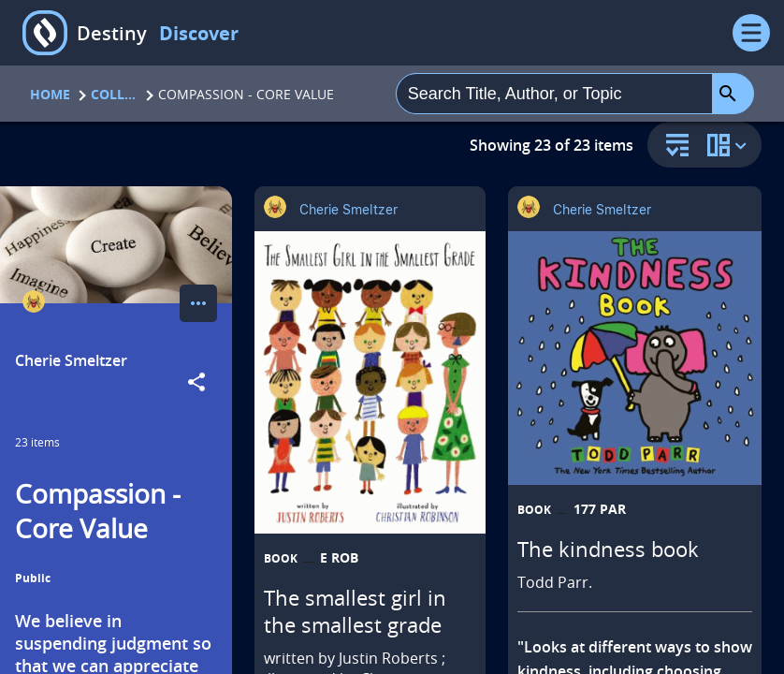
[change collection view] (730, 145)
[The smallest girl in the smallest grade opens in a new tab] (370, 382)
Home (50, 94)
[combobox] (554, 94)
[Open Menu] (751, 33)
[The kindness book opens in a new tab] (635, 358)
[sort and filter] (673, 147)
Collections (114, 94)
